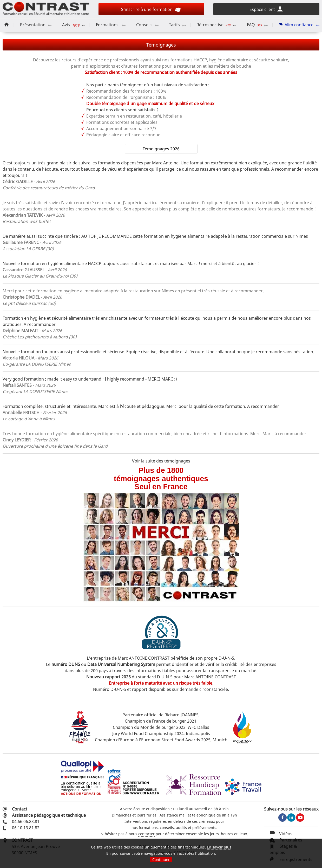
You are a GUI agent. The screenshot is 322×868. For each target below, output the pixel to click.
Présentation (36, 25)
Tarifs (177, 25)
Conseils (147, 25)
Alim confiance (299, 25)
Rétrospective (216, 25)
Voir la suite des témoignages (161, 461)
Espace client (266, 9)
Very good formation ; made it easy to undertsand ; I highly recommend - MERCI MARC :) (90, 379)
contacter (146, 834)
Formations (111, 25)
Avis (74, 25)
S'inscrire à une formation (151, 10)
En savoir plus (219, 847)
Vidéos (281, 834)
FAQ (257, 25)
